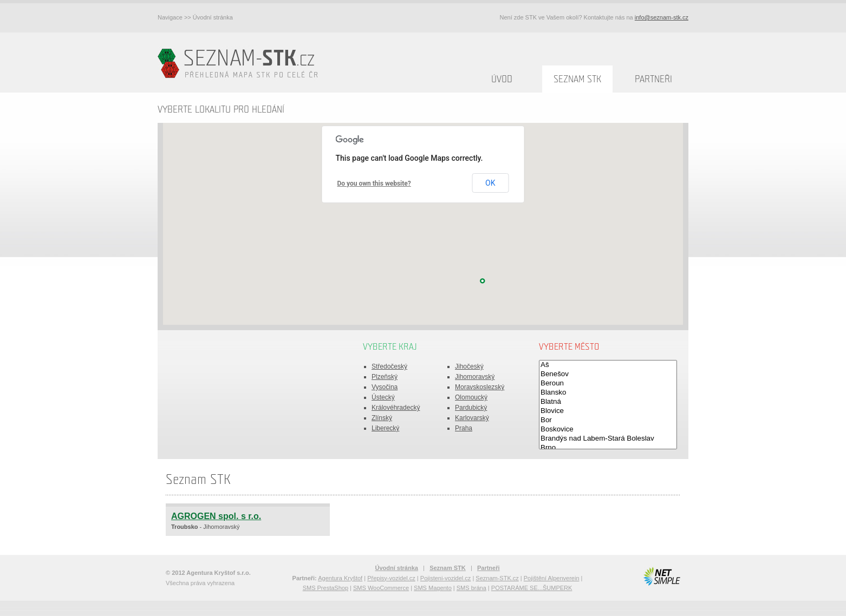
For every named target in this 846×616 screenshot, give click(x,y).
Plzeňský (385, 377)
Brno (608, 448)
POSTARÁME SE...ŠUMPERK (532, 588)
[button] (483, 281)
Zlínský (382, 418)
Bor (608, 420)
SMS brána (471, 588)
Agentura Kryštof (340, 578)
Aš (608, 365)
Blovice (608, 411)
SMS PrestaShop (326, 588)
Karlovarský (472, 418)
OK (490, 183)
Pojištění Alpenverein (552, 578)
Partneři (653, 79)
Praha (464, 428)
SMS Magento (433, 588)
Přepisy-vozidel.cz (391, 578)
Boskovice (608, 430)
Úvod (502, 79)
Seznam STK (577, 79)
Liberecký (385, 428)
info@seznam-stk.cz (662, 17)
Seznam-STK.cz (497, 578)
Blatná (608, 402)
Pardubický (471, 408)
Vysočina (385, 387)
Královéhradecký (396, 408)
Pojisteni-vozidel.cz (446, 578)
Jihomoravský (475, 377)
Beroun (608, 384)
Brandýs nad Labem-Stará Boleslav (608, 439)
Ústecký (383, 397)
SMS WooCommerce (381, 588)
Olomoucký (471, 397)
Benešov (608, 374)
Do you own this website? (374, 184)
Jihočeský (469, 366)
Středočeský (389, 366)
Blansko (608, 393)
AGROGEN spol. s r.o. (216, 516)
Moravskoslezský (480, 387)
